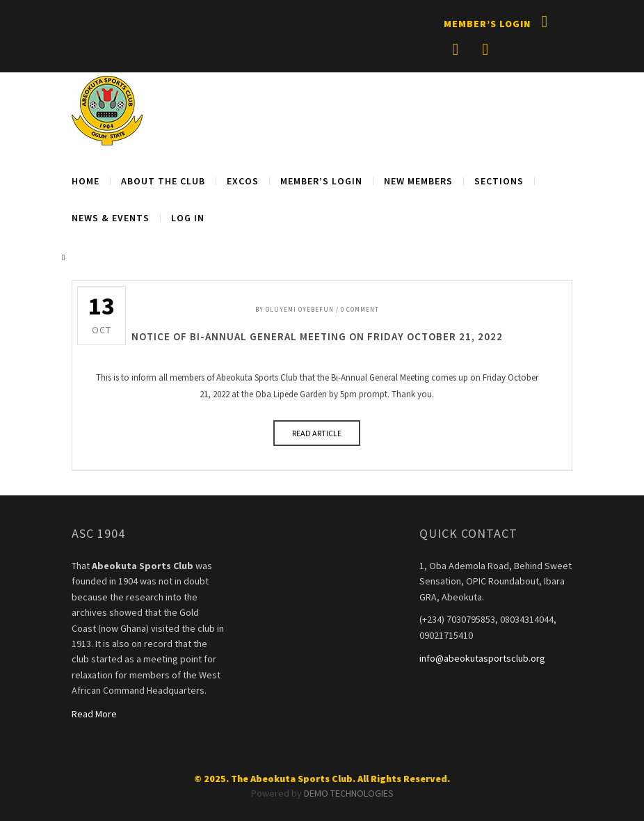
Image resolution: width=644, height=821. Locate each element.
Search (66, 257)
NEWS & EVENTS (111, 218)
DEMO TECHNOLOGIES (349, 793)
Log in (188, 218)
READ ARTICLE (317, 433)
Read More (94, 714)
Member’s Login (487, 24)
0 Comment (360, 309)
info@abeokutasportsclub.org (482, 658)
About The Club (163, 181)
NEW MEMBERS (418, 181)
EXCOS (243, 181)
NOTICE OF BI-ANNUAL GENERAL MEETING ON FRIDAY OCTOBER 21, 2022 (317, 336)
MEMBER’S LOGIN (321, 181)
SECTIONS (499, 181)
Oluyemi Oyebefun (300, 309)
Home (86, 181)
